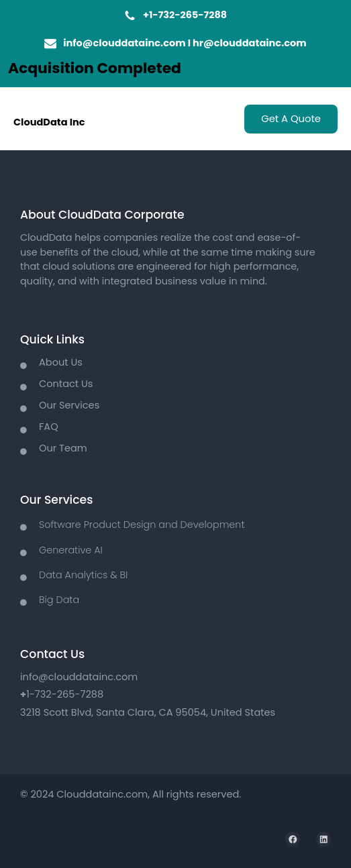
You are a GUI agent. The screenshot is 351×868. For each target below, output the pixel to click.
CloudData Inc (49, 122)
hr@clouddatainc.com (250, 43)
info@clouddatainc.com (124, 43)
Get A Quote (291, 119)
